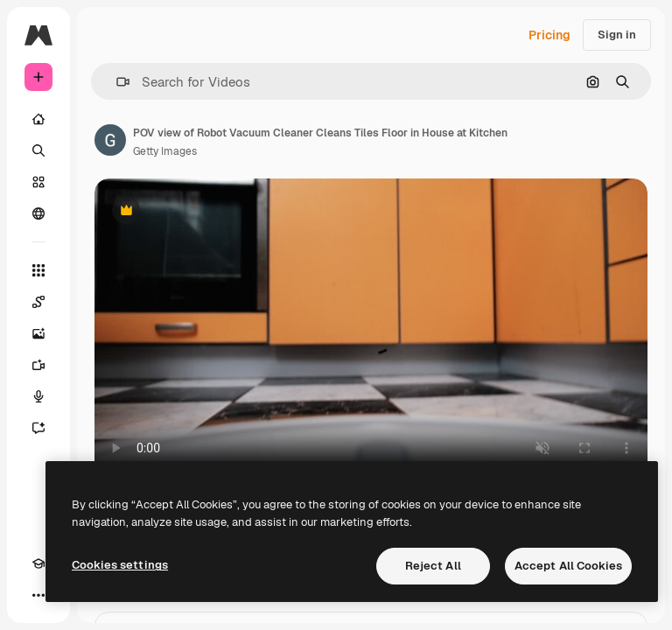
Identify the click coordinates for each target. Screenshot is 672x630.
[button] (116, 82)
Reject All (433, 566)
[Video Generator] (38, 365)
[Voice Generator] (38, 396)
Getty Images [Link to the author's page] (165, 151)
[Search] (38, 150)
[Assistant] (38, 428)
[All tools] (38, 270)
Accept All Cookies (568, 566)
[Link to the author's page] (110, 140)
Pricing (549, 35)
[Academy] (38, 563)
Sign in (617, 35)
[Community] (38, 213)
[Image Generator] (38, 333)
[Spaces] (38, 302)
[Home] (38, 119)
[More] (38, 595)
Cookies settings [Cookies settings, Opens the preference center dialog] (120, 565)
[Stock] (38, 182)
